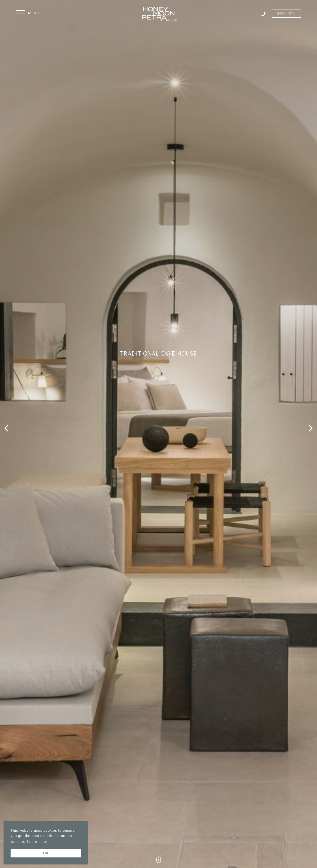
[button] (28, 14)
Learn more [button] (37, 842)
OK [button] (46, 853)
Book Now (286, 13)
